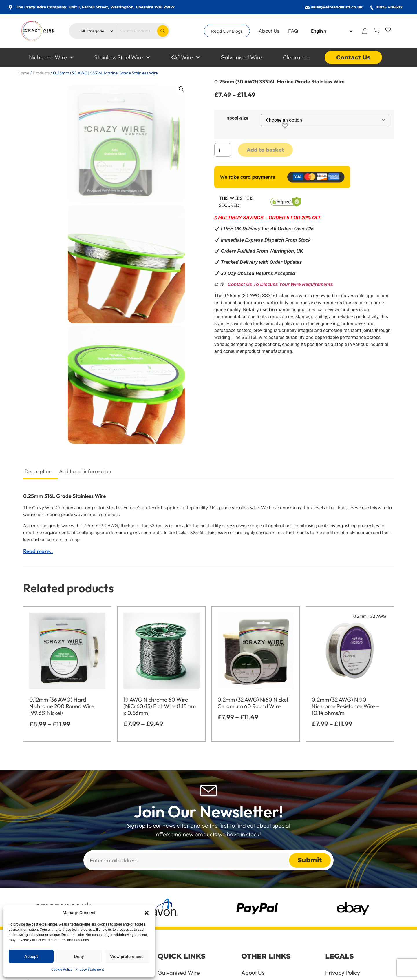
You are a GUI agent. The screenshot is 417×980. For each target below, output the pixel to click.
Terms (249, 893)
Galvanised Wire (241, 57)
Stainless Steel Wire (122, 57)
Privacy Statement (90, 970)
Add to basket (265, 150)
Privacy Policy (343, 879)
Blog (247, 937)
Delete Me (338, 942)
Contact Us (353, 57)
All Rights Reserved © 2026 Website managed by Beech (330, 973)
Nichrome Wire (51, 57)
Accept (31, 957)
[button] (147, 913)
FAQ (293, 31)
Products (41, 73)
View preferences (127, 957)
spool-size (238, 118)
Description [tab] (38, 377)
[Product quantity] (223, 150)
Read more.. (38, 457)
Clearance (296, 57)
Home (23, 73)
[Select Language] (332, 31)
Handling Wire (259, 908)
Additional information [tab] (85, 377)
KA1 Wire (185, 57)
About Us (269, 31)
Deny (79, 957)
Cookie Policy (62, 970)
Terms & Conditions (350, 893)
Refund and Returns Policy (351, 910)
